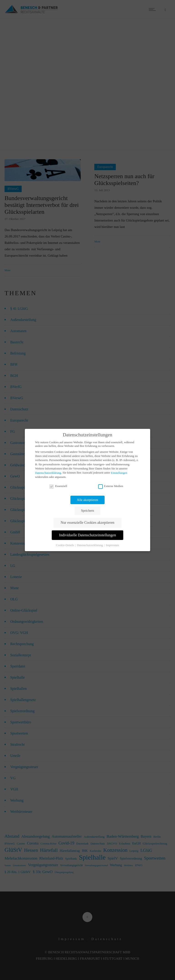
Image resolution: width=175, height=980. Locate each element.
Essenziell (58, 486)
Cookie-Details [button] (65, 545)
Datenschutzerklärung (48, 473)
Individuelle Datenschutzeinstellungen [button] (87, 535)
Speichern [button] (87, 511)
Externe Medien (111, 486)
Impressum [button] (113, 545)
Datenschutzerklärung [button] (90, 545)
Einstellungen (119, 473)
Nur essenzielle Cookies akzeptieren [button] (87, 523)
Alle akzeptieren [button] (88, 500)
